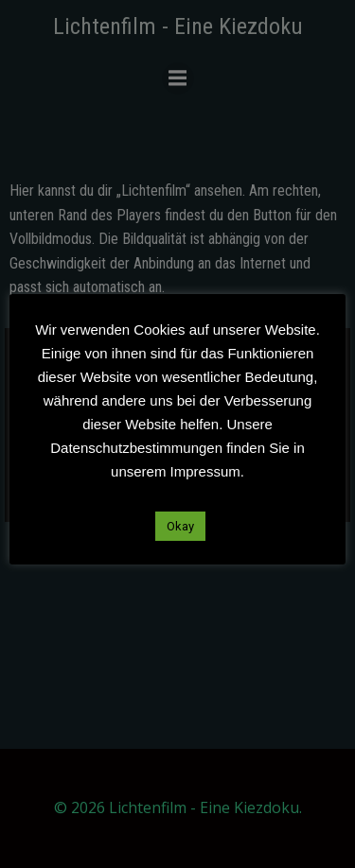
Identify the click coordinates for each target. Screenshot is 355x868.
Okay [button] (180, 526)
